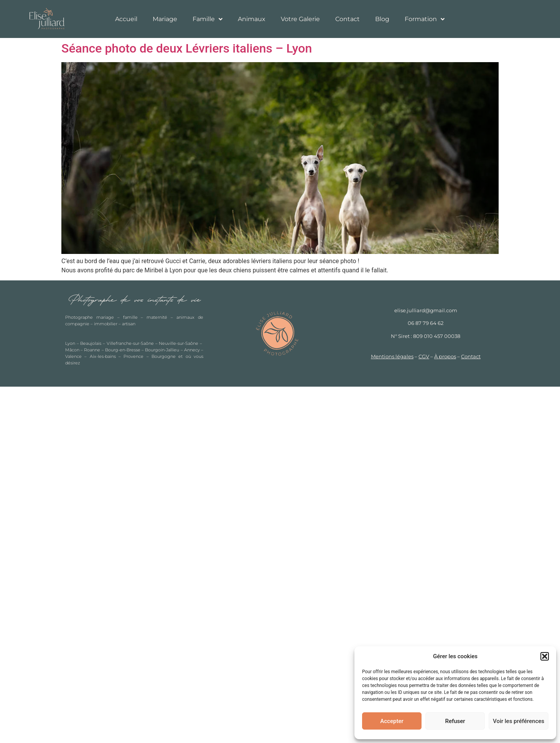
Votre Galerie (300, 19)
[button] (545, 656)
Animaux (252, 19)
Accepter (392, 721)
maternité (157, 317)
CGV (424, 357)
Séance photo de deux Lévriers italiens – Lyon (187, 48)
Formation (425, 19)
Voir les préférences (519, 721)
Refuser (455, 721)
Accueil (126, 19)
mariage (105, 317)
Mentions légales (392, 357)
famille (130, 317)
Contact (348, 19)
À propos (445, 357)
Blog (382, 19)
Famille (208, 19)
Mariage (165, 19)
